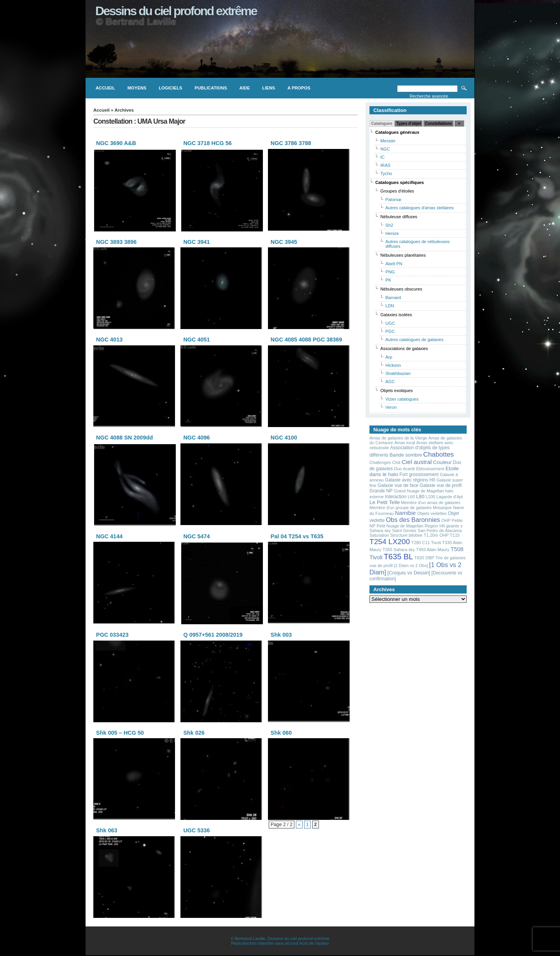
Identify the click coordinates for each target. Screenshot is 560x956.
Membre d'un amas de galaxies (431, 503)
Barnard (393, 298)
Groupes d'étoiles (397, 191)
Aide (245, 88)
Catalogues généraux (397, 132)
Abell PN (394, 264)
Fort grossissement (419, 474)
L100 (430, 497)
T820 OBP (424, 558)
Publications (211, 88)
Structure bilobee (406, 535)
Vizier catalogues (402, 399)
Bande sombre (406, 455)
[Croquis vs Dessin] (409, 573)
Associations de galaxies (404, 348)
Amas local (405, 443)
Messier (388, 141)
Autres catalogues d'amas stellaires (420, 208)
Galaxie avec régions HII (410, 480)
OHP (446, 520)
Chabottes (438, 454)
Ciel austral (417, 462)
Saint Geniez (404, 531)
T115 (455, 535)
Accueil (105, 88)
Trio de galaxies (451, 558)
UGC (390, 323)
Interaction (396, 497)
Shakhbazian (398, 373)
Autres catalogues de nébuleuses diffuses (417, 244)
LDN (390, 306)
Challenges (380, 462)
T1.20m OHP (436, 535)
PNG (390, 272)
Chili (396, 462)
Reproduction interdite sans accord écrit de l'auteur (280, 943)
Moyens (137, 88)
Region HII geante (442, 526)
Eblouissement (430, 469)
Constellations (438, 123)
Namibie (406, 513)
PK (388, 280)
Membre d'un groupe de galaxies (401, 508)
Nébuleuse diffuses (399, 217)
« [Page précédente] (299, 825)
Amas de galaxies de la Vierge (398, 438)
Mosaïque (442, 508)
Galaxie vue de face (398, 485)
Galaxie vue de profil (441, 485)
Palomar (394, 200)
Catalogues (382, 123)
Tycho (386, 173)
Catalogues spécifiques (400, 182)
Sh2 (389, 225)
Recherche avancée (429, 96)
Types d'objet (409, 123)
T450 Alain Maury (433, 550)
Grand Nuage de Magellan (419, 491)
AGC (390, 382)
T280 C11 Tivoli (426, 543)
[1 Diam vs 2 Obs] (411, 566)
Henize (392, 233)
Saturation (379, 535)
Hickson (393, 365)
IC (382, 157)
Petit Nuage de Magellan (400, 526)
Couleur (442, 462)
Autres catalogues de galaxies (414, 340)
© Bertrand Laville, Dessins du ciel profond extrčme (280, 938)
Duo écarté (404, 469)
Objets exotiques (396, 390)
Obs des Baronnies (413, 520)
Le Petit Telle (385, 502)
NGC (385, 149)
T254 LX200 (390, 542)
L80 (420, 496)
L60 (411, 497)
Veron (391, 407)
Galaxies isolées (396, 315)
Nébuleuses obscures (401, 289)
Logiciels (170, 88)
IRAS (385, 165)
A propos (299, 88)
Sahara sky (380, 531)
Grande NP (381, 491)
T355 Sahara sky (399, 550)
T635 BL (399, 557)
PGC (390, 331)
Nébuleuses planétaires (403, 255)
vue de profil (381, 566)
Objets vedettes (432, 513)
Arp (389, 357)
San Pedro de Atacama (440, 531)
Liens (269, 88)
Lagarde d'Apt (450, 497)
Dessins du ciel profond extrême (176, 11)
